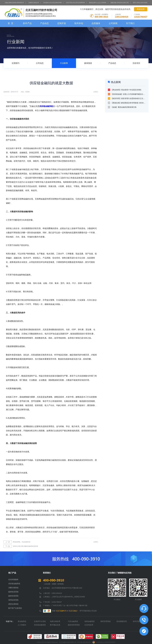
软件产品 (27, 23)
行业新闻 (64, 63)
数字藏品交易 (55, 625)
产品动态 (44, 23)
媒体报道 (88, 63)
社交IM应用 (89, 625)
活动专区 (136, 63)
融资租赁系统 (13, 592)
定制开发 (62, 23)
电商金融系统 (90, 621)
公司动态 (40, 63)
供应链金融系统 (46, 106)
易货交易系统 (13, 604)
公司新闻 (113, 23)
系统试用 (141, 9)
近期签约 (16, 63)
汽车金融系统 (73, 621)
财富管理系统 (106, 621)
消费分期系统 (13, 588)
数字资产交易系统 (15, 608)
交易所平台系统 (40, 621)
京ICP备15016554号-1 (84, 642)
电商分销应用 (55, 621)
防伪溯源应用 (122, 621)
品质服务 (96, 23)
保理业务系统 (13, 600)
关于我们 (130, 23)
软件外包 (79, 23)
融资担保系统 (13, 596)
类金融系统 (22, 621)
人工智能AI (22, 625)
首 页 (11, 23)
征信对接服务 (13, 579)
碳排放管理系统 (74, 625)
